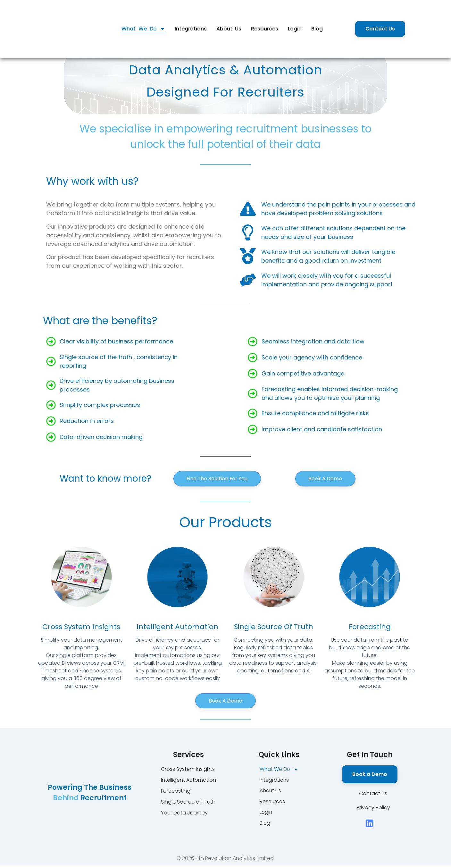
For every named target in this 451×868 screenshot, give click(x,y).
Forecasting (370, 628)
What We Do (143, 29)
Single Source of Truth (274, 628)
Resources (265, 29)
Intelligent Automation (177, 628)
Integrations (191, 29)
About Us (229, 29)
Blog (317, 29)
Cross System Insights (81, 628)
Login (295, 29)
